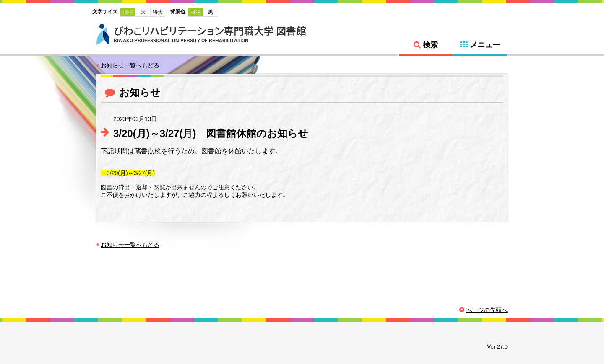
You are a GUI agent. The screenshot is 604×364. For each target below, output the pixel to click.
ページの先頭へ (487, 310)
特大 (158, 12)
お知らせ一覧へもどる (130, 65)
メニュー (485, 45)
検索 (430, 45)
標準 (128, 12)
